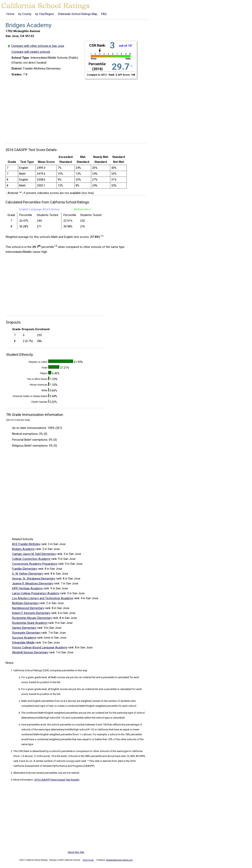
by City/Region (45, 14)
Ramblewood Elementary (28, 608)
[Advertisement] (77, 109)
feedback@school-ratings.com (119, 860)
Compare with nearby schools (31, 52)
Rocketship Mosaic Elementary (32, 618)
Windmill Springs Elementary (30, 652)
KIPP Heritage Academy (27, 588)
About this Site (76, 852)
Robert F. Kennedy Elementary (31, 613)
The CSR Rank (21, 751)
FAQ (104, 14)
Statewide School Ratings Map (78, 14)
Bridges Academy (23, 549)
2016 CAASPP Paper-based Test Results (57, 780)
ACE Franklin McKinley (26, 544)
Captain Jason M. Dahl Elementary (34, 554)
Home (10, 14)
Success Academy (24, 638)
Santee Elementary (24, 628)
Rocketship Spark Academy (30, 623)
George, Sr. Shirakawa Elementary (34, 579)
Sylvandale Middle (23, 643)
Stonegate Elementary (26, 633)
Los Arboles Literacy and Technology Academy (43, 598)
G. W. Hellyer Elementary (27, 574)
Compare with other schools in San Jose (38, 46)
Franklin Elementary (25, 569)
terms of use (88, 860)
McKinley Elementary (25, 603)
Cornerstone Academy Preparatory (35, 564)
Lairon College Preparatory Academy (36, 593)
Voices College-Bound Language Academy (40, 647)
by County (25, 14)
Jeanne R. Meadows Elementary (33, 583)
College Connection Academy (31, 559)
